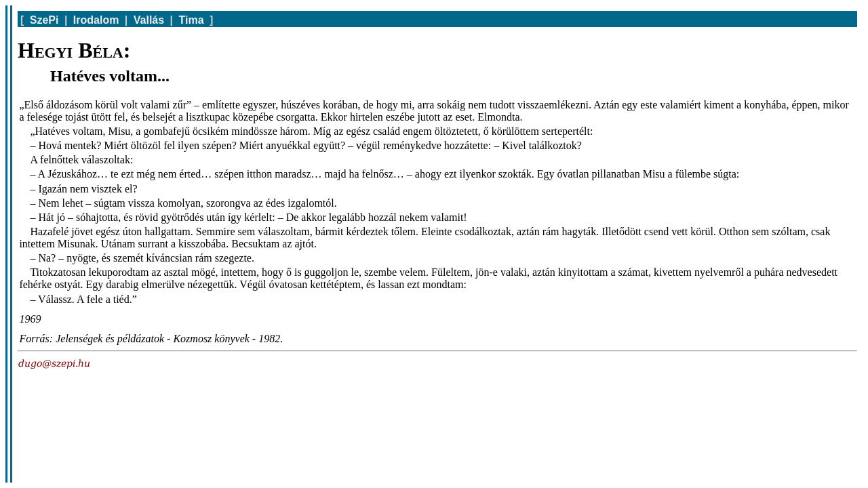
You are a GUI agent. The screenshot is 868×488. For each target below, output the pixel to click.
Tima (192, 20)
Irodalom (96, 20)
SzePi (44, 20)
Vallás (149, 20)
